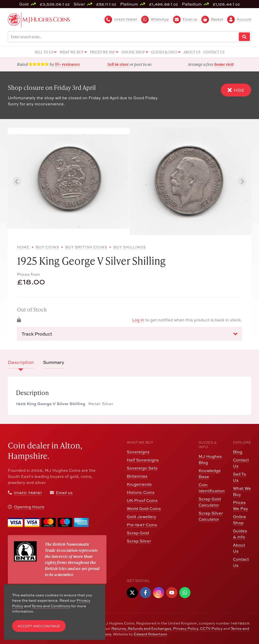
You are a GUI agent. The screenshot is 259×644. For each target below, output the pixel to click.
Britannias (137, 476)
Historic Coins (141, 492)
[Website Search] (244, 37)
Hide (236, 90)
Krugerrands (139, 484)
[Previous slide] (17, 181)
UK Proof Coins (142, 500)
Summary (54, 362)
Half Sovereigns (143, 460)
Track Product (130, 334)
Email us (64, 493)
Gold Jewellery (142, 517)
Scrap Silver (139, 541)
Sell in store (118, 64)
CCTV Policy (211, 628)
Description (21, 362)
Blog (238, 452)
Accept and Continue (39, 626)
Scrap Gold (138, 533)
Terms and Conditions (51, 606)
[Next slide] (242, 181)
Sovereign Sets (142, 468)
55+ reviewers (67, 64)
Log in (138, 320)
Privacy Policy (186, 628)
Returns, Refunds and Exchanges (141, 628)
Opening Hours (29, 507)
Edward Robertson (150, 634)
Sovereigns (138, 452)
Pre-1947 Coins (142, 525)
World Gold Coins (144, 509)
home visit (224, 64)
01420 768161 (28, 493)
